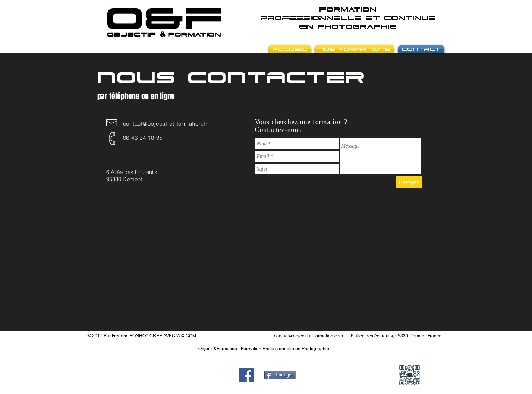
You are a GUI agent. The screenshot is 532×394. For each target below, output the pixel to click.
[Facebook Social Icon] (246, 375)
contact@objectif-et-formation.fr (165, 124)
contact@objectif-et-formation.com (309, 336)
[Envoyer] (409, 182)
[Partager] (280, 375)
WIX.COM (186, 336)
